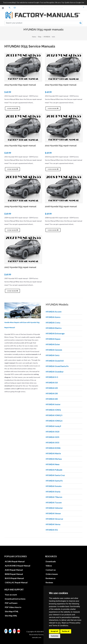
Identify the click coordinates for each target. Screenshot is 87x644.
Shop (40, 37)
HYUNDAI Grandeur (55, 372)
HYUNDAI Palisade (54, 470)
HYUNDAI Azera (53, 317)
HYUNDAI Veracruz (54, 519)
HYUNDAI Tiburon (54, 497)
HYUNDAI (47, 37)
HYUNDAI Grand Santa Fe (57, 366)
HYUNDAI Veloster (54, 508)
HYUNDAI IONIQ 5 (54, 415)
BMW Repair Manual (14, 574)
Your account (11, 595)
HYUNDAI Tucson (54, 503)
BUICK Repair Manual (14, 578)
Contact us (51, 570)
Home (34, 37)
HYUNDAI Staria (53, 492)
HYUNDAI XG (52, 530)
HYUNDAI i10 (52, 383)
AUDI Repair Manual (14, 570)
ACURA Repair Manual (15, 561)
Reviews (49, 582)
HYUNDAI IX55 (53, 443)
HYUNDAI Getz (53, 355)
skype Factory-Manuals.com (10, 8)
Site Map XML (11, 616)
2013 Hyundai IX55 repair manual (20, 85)
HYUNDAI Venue (53, 513)
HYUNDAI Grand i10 (55, 361)
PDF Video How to (13, 607)
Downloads (51, 561)
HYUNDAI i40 (52, 399)
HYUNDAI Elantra (54, 328)
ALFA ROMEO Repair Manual (18, 566)
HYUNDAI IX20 (53, 432)
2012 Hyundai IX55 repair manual (61, 85)
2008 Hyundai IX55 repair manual (61, 206)
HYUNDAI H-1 (52, 377)
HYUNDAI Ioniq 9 (53, 426)
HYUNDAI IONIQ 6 (54, 421)
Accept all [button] (54, 631)
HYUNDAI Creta (53, 323)
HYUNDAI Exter (53, 344)
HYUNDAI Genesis (54, 350)
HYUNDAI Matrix (53, 453)
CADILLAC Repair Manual (16, 582)
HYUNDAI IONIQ (53, 410)
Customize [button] (55, 636)
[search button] (81, 23)
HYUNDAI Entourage (55, 333)
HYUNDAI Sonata (54, 486)
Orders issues (52, 574)
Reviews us (51, 578)
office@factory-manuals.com (15, 8)
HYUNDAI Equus (53, 339)
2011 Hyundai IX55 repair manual (20, 146)
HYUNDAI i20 (52, 388)
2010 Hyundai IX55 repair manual (61, 146)
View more (12, 108)
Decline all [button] (66, 631)
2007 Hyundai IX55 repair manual (20, 267)
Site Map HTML (12, 611)
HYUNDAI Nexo (53, 464)
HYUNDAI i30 (52, 393)
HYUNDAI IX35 (53, 437)
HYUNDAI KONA (53, 448)
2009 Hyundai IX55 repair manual (20, 206)
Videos (49, 566)
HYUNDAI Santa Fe (54, 481)
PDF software (11, 603)
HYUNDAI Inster (53, 404)
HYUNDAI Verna (53, 524)
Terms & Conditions (60, 626)
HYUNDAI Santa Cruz (55, 475)
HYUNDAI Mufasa (54, 459)
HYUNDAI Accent (54, 312)
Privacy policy (75, 623)
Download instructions (15, 599)
